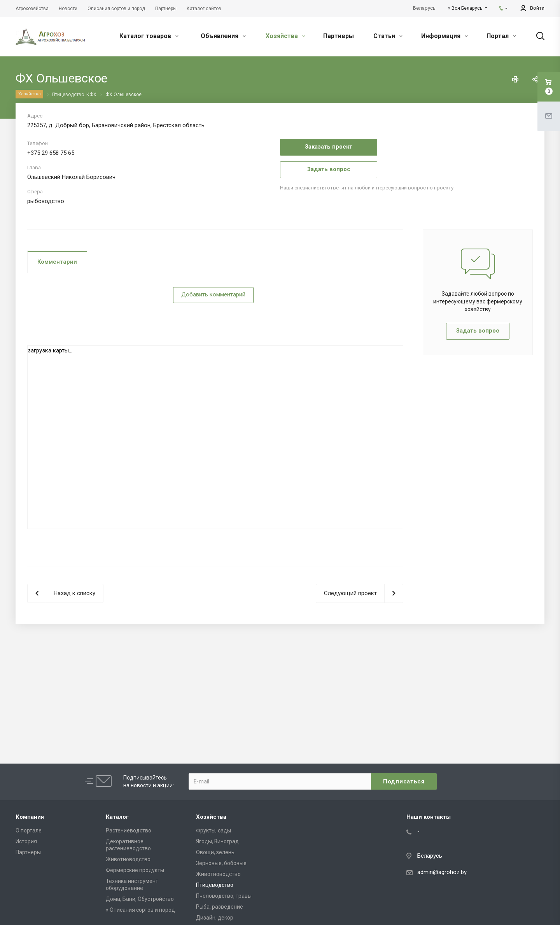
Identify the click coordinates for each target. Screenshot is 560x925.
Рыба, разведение (220, 907)
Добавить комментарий (213, 294)
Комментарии (57, 262)
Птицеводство (215, 885)
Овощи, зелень (215, 852)
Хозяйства (285, 36)
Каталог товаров (149, 36)
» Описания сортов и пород (140, 910)
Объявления (223, 36)
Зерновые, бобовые (221, 863)
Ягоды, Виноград (217, 841)
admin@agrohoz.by (442, 872)
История (26, 841)
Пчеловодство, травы (224, 896)
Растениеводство (129, 830)
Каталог (117, 817)
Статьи (388, 36)
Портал (501, 36)
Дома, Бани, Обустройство (140, 899)
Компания (30, 817)
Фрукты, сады (213, 830)
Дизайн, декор (215, 918)
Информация (444, 36)
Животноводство (128, 859)
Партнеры (339, 36)
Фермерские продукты (135, 870)
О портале (29, 830)
